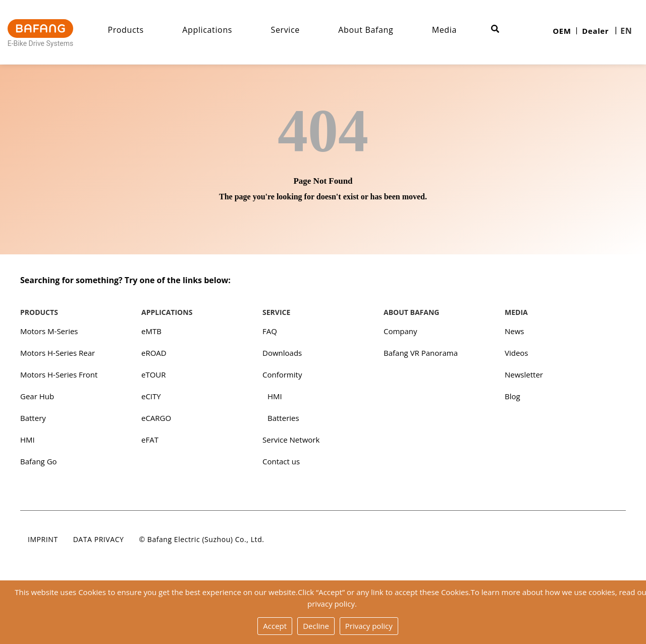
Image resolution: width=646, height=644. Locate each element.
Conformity (282, 374)
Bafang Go (39, 461)
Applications (207, 30)
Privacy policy (369, 626)
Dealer (595, 31)
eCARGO (156, 418)
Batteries (283, 418)
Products (126, 30)
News (515, 331)
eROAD (154, 353)
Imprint (43, 539)
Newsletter (524, 374)
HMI (28, 440)
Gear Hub (37, 396)
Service (285, 30)
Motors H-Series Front (59, 374)
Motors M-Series (49, 331)
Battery (33, 418)
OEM (562, 31)
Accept (275, 626)
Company (400, 331)
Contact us (281, 461)
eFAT (150, 440)
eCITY (151, 396)
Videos (517, 353)
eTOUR (154, 374)
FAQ (270, 331)
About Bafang (366, 30)
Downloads (282, 353)
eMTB (151, 331)
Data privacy (99, 539)
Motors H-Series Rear (58, 353)
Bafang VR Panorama (421, 353)
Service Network (291, 440)
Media (444, 30)
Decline (316, 626)
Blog (513, 396)
